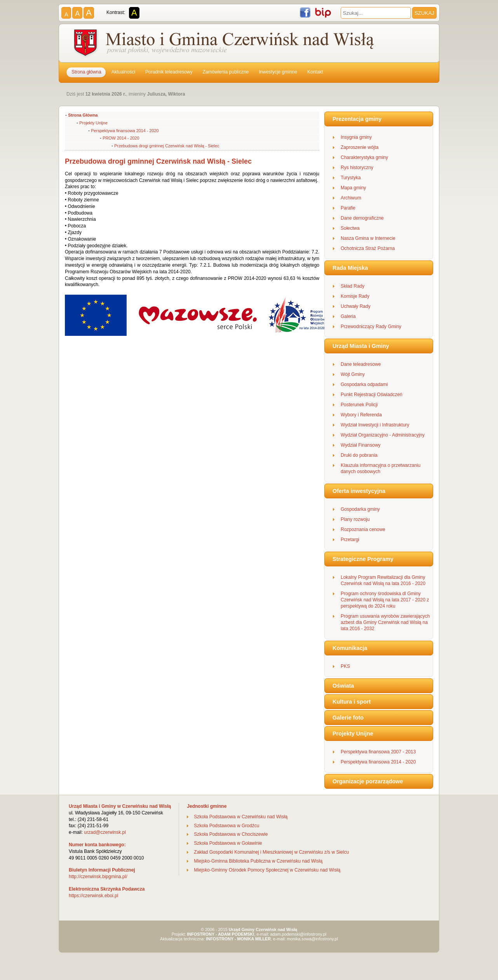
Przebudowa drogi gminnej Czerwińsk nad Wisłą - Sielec (167, 146)
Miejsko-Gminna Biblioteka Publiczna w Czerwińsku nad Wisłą (258, 861)
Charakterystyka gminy (364, 157)
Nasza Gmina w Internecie (368, 238)
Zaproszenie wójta (360, 147)
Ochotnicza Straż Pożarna (368, 248)
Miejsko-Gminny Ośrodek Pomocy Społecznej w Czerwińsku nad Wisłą (267, 870)
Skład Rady (353, 286)
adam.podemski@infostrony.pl (299, 934)
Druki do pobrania (359, 455)
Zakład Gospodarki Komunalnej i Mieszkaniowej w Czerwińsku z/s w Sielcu (271, 852)
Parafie (348, 208)
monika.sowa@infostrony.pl (313, 939)
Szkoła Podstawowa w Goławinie (228, 843)
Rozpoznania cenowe (363, 529)
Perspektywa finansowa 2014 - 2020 (125, 131)
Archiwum (351, 198)
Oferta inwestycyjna (359, 491)
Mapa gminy (353, 188)
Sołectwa (350, 228)
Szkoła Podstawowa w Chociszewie (231, 834)
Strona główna (86, 72)
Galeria (348, 316)
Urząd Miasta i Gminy (361, 346)
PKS (345, 666)
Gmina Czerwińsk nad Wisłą (225, 44)
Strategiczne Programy (363, 559)
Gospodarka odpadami (364, 384)
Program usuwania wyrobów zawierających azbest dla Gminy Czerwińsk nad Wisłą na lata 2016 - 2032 (385, 622)
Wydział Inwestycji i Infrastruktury (375, 425)
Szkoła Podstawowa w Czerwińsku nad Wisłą (241, 817)
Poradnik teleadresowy (169, 72)
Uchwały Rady (356, 306)
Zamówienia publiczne (226, 72)
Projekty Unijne (93, 123)
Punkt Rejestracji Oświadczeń (372, 395)
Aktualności (123, 72)
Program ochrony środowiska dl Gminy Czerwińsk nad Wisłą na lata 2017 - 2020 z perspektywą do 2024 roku (385, 600)
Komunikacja (350, 648)
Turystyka (351, 178)
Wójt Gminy (353, 374)
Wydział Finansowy (361, 445)
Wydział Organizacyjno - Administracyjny (383, 435)
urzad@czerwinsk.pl (105, 832)
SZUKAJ (424, 13)
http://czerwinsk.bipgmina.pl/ (98, 877)
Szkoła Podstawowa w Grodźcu (226, 826)
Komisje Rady (355, 296)
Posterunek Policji (359, 405)
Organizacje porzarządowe (368, 781)
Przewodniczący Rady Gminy (371, 327)
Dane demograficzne (362, 218)
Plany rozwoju (355, 519)
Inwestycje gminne (278, 72)
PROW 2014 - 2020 (121, 138)
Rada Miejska (350, 268)
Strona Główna (83, 115)
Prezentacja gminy (357, 119)
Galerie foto (348, 718)
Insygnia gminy (356, 137)
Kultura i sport (352, 702)
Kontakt (315, 72)
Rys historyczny (357, 168)
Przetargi (350, 540)
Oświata (343, 686)
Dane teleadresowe (361, 364)
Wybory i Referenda (361, 415)
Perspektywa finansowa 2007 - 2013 (378, 752)
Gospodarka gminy (360, 509)
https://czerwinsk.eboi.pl (93, 896)
